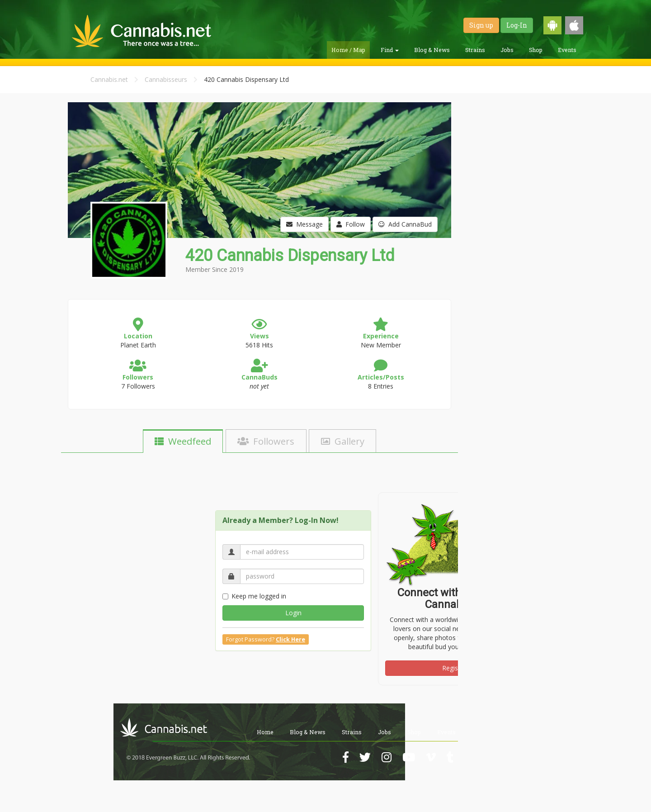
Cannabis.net (109, 79)
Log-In (517, 25)
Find (390, 50)
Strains (475, 50)
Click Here (290, 639)
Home (265, 732)
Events (567, 50)
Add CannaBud (405, 224)
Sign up (481, 25)
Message (304, 224)
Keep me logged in (254, 596)
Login (293, 613)
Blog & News (432, 50)
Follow (351, 224)
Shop (536, 50)
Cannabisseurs (166, 79)
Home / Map (348, 50)
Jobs (507, 50)
